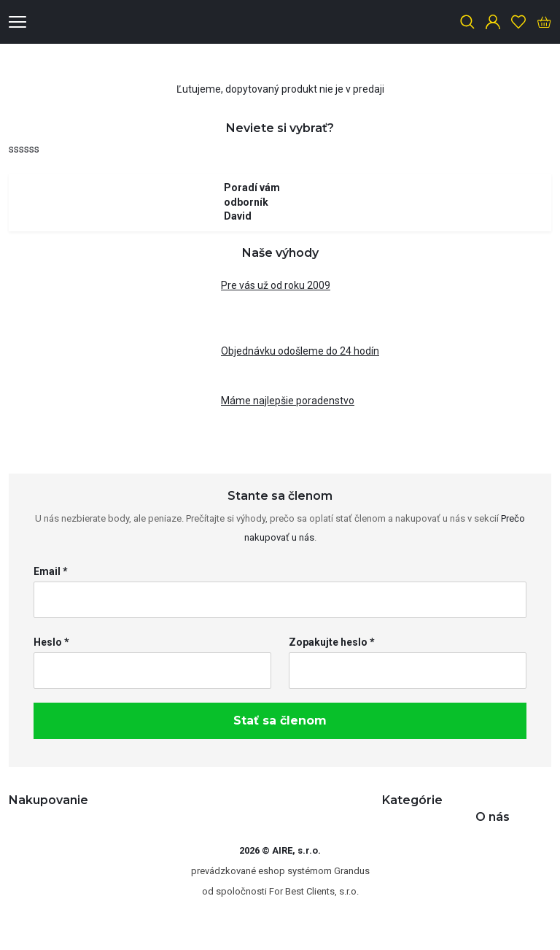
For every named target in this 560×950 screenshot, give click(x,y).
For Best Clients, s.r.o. (314, 891)
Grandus (352, 871)
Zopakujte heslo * (332, 642)
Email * (51, 571)
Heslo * (51, 642)
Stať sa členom (280, 721)
